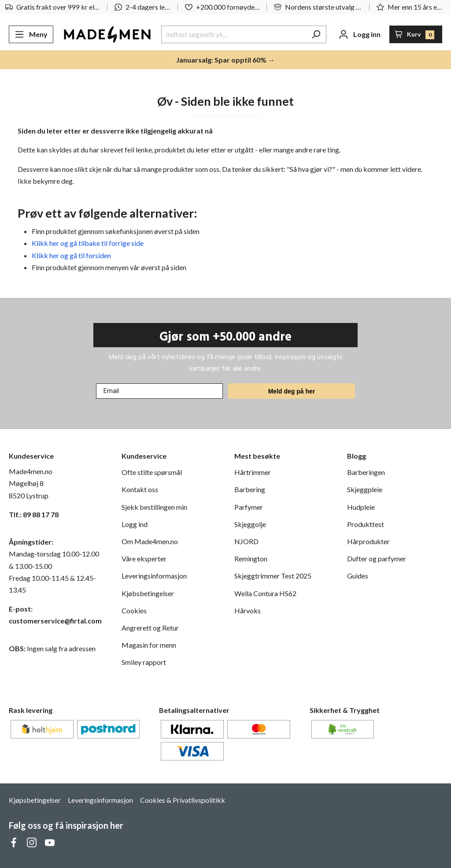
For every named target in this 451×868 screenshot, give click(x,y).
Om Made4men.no (150, 541)
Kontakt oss (140, 489)
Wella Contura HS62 (265, 593)
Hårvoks (248, 610)
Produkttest (366, 524)
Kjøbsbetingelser (148, 593)
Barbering (250, 489)
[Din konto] (360, 34)
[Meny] (31, 34)
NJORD (246, 541)
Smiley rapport (144, 662)
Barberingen (366, 472)
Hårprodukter (368, 541)
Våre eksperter (144, 558)
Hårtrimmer (253, 472)
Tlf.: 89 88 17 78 (34, 514)
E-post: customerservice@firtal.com (55, 615)
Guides (358, 576)
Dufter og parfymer (377, 558)
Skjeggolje (250, 524)
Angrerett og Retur (150, 628)
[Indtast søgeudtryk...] (234, 34)
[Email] (159, 391)
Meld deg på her (292, 391)
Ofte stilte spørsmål (152, 472)
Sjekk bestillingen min (154, 507)
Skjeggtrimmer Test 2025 (273, 576)
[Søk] (316, 34)
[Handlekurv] (416, 34)
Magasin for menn (149, 645)
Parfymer (249, 507)
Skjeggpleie (365, 489)
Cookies (134, 610)
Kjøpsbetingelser (35, 800)
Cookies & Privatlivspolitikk (183, 800)
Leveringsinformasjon (154, 576)
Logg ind (135, 524)
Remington (251, 558)
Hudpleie (361, 507)
